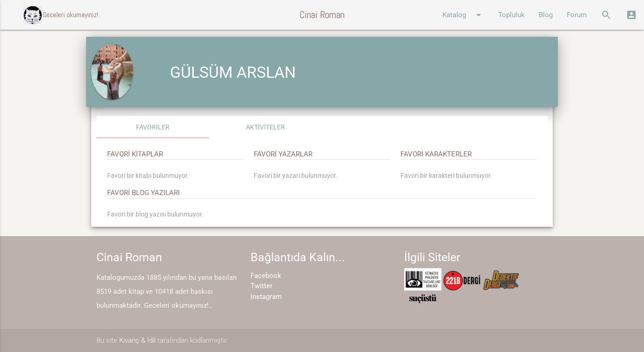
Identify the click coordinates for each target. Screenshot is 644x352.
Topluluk (512, 15)
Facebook (266, 276)
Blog (546, 15)
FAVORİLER (153, 127)
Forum (577, 15)
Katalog (463, 15)
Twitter (261, 286)
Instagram (266, 297)
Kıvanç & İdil (137, 340)
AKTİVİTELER (265, 127)
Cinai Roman (322, 15)
